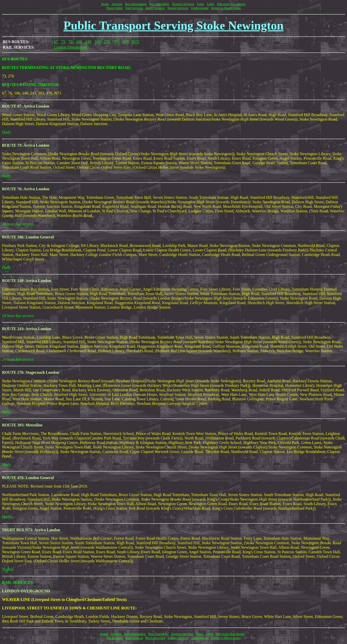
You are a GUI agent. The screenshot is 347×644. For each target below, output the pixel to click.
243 (98, 42)
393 (116, 42)
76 (71, 42)
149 (88, 42)
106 (79, 42)
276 (107, 42)
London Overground (70, 47)
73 (63, 42)
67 (56, 42)
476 (126, 42)
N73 (136, 42)
